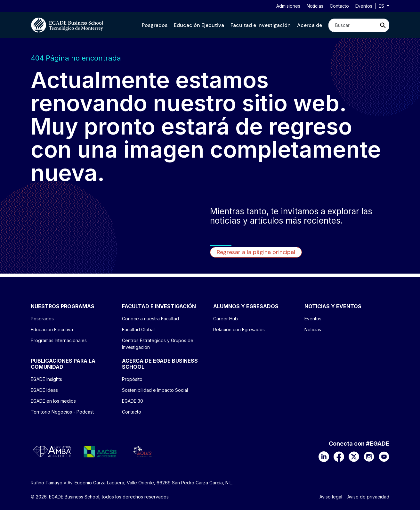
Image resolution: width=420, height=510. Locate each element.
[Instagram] (369, 456)
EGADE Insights (46, 379)
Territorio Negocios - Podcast (62, 412)
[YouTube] (384, 456)
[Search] (352, 25)
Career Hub (226, 319)
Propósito (132, 379)
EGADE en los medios (53, 401)
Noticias (315, 6)
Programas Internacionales (59, 340)
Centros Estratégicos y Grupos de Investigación (158, 344)
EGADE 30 (133, 401)
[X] (354, 456)
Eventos (364, 6)
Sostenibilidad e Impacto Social (155, 390)
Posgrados (155, 25)
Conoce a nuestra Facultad (150, 319)
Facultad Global (138, 329)
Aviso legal (331, 497)
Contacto (339, 6)
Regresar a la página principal (256, 252)
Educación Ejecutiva (199, 25)
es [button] (382, 6)
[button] (155, 25)
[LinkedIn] (324, 456)
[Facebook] (339, 456)
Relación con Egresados (239, 329)
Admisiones (288, 6)
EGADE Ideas (44, 390)
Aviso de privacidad (368, 497)
